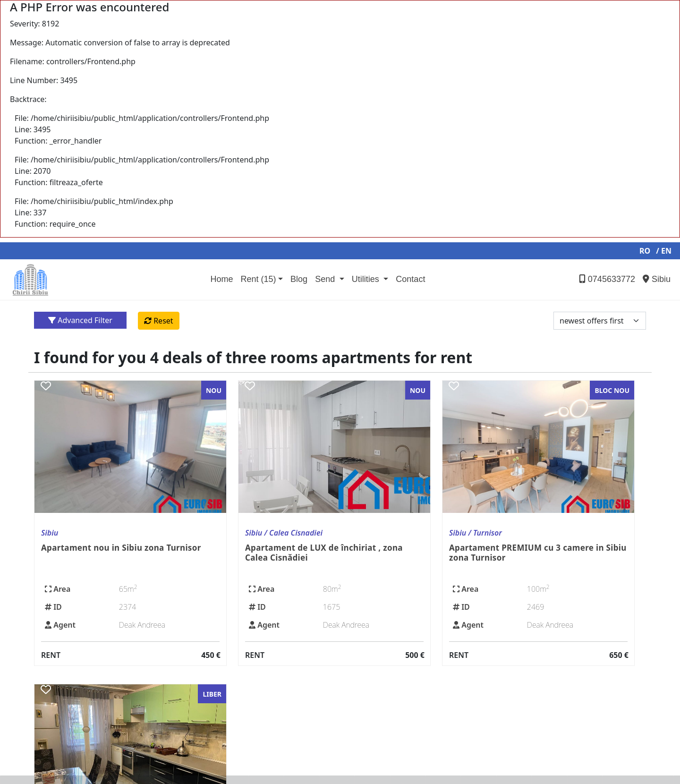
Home (221, 279)
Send (326, 279)
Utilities (367, 279)
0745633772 (607, 279)
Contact (410, 279)
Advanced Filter (80, 320)
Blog (299, 279)
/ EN (664, 251)
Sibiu (657, 279)
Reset (159, 321)
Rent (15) (258, 279)
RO (645, 251)
